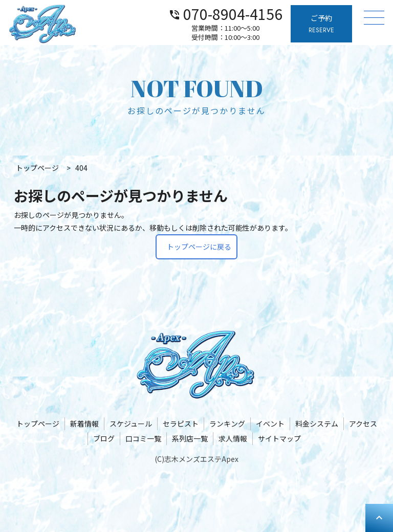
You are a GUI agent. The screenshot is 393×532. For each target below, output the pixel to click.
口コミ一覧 (143, 438)
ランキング (227, 424)
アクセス (363, 424)
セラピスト (181, 424)
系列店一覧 (190, 438)
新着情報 (84, 424)
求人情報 (233, 438)
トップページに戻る (199, 247)
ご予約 (321, 24)
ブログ (104, 438)
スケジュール (131, 424)
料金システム (317, 424)
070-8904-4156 (225, 13)
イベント (270, 424)
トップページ (38, 424)
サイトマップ (279, 438)
